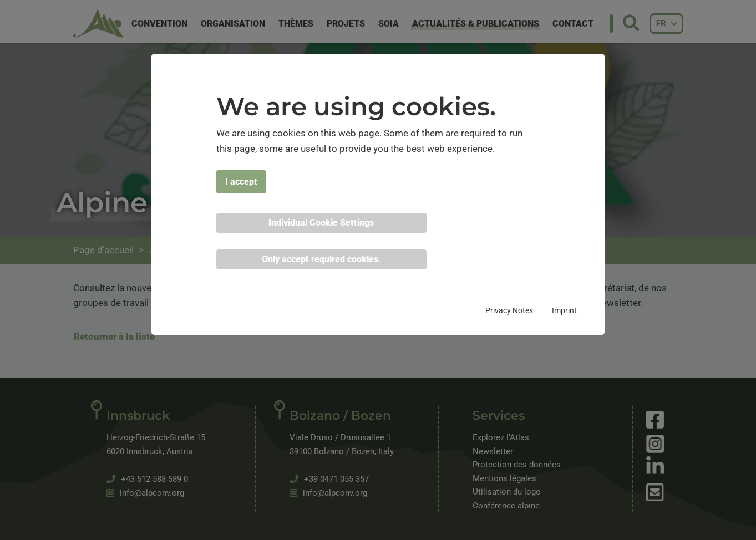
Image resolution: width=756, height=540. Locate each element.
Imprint (564, 310)
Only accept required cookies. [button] (321, 259)
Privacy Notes (509, 310)
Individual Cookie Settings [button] (321, 223)
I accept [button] (241, 182)
